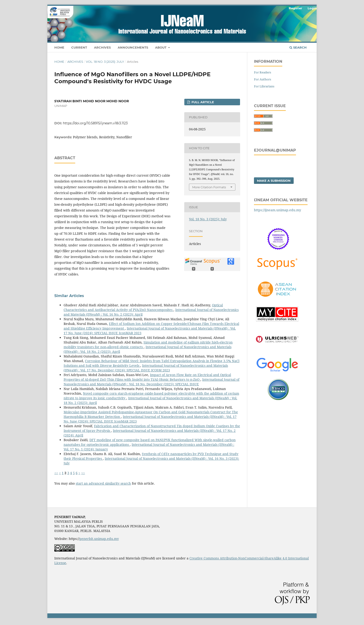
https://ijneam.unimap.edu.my (278, 210)
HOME (59, 47)
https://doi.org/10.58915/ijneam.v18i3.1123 (95, 123)
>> (83, 473)
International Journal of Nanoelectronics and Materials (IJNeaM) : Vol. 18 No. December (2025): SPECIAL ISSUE (151, 382)
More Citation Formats (209, 187)
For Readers (263, 72)
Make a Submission (274, 181)
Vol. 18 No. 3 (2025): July (105, 62)
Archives (102, 47)
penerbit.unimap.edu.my (99, 539)
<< (56, 473)
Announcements (133, 47)
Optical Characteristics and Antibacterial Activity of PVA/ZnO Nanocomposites (143, 307)
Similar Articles (69, 296)
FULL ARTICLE (202, 102)
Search (298, 47)
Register (296, 8)
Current (79, 47)
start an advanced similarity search (103, 483)
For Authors (263, 79)
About (161, 47)
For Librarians (264, 86)
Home (59, 62)
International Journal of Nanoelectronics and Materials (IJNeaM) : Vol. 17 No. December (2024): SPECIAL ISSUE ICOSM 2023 (146, 368)
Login (312, 8)
